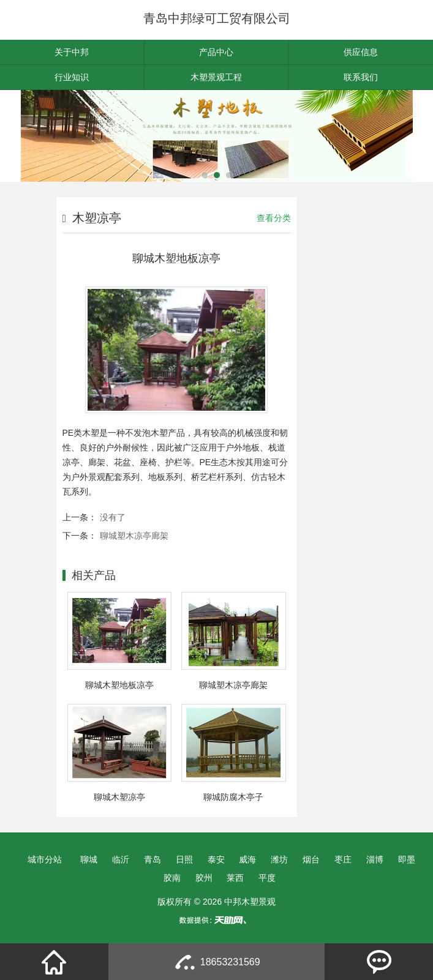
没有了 (113, 517)
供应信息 (361, 52)
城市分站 (45, 859)
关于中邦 (72, 52)
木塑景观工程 (216, 77)
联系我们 (361, 77)
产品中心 (216, 52)
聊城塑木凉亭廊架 (134, 536)
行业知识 (72, 77)
